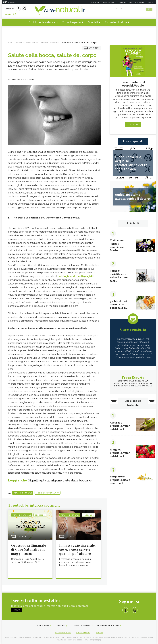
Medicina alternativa (48, 492)
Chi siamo (41, 625)
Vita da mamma (108, 2)
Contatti (59, 625)
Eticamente (122, 2)
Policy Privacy (84, 632)
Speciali (93, 21)
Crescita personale (137, 2)
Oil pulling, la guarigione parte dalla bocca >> (61, 479)
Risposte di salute (116, 21)
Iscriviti (39, 9)
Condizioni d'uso (62, 632)
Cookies (101, 632)
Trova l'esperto (72, 21)
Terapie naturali (23, 492)
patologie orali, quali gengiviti (76, 275)
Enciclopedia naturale (42, 21)
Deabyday (95, 2)
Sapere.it (152, 2)
